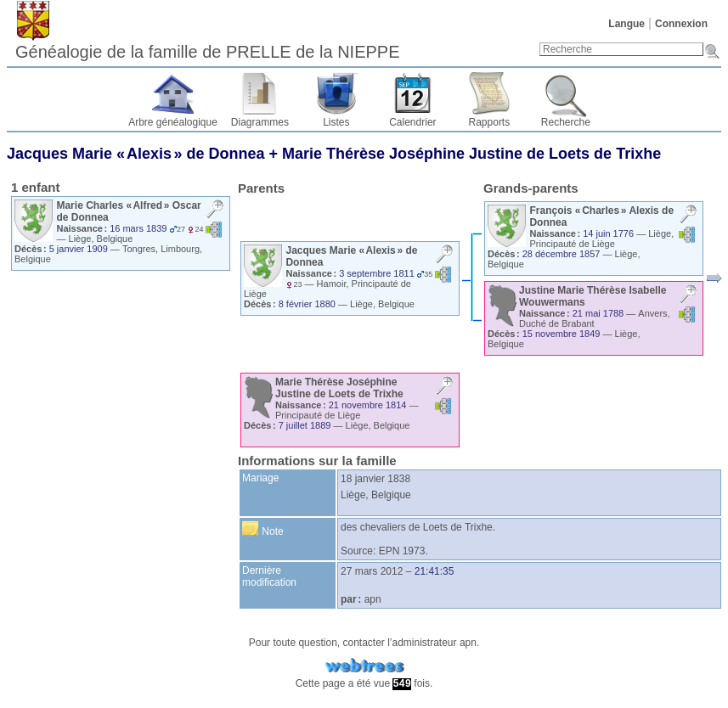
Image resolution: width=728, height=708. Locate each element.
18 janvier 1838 (375, 479)
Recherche (566, 122)
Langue (626, 24)
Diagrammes (260, 122)
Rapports (490, 122)
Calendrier (412, 122)
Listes (336, 122)
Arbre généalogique (173, 122)
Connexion (681, 24)
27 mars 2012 (372, 571)
